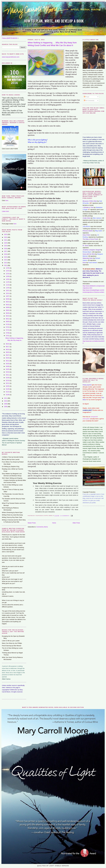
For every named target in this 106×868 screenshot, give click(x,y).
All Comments (89, 101)
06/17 (8, 347)
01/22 (8, 392)
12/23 (8, 271)
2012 (6, 265)
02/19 (8, 380)
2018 (6, 249)
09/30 (8, 299)
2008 (6, 407)
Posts (87, 97)
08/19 (8, 316)
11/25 (8, 282)
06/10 (8, 349)
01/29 (8, 389)
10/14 (8, 293)
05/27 (8, 355)
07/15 (8, 330)
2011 (6, 398)
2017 (6, 251)
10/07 (8, 296)
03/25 (8, 369)
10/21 (8, 290)
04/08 (8, 366)
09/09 (8, 307)
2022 (6, 237)
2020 (6, 243)
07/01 (8, 336)
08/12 (8, 319)
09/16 (8, 305)
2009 (6, 404)
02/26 (8, 378)
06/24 (8, 344)
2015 (6, 257)
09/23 (8, 302)
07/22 (8, 327)
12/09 (8, 276)
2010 (6, 401)
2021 (6, 240)
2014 (6, 260)
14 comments (65, 516)
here (7, 200)
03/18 (8, 372)
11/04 (8, 288)
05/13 (8, 361)
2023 (6, 234)
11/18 (8, 285)
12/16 (8, 274)
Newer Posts (32, 523)
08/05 (8, 322)
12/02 (8, 279)
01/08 (8, 395)
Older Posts (76, 523)
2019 (6, 246)
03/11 (8, 375)
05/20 (8, 358)
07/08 (8, 333)
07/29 (8, 324)
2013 (6, 263)
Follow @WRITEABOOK (10, 38)
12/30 (8, 268)
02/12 (8, 383)
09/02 (8, 310)
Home (54, 523)
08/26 (8, 313)
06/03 (8, 352)
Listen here (5, 211)
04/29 (8, 364)
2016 (6, 254)
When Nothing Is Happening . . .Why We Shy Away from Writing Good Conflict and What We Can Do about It (52, 44)
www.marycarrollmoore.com (11, 57)
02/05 (8, 386)
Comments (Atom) (42, 527)
